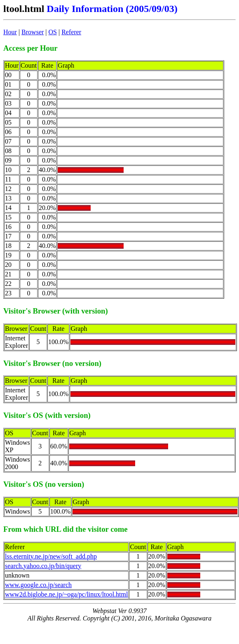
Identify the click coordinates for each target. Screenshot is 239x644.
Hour (10, 32)
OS (53, 32)
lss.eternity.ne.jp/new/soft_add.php (51, 556)
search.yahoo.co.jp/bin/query (43, 566)
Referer (71, 32)
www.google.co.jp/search (38, 585)
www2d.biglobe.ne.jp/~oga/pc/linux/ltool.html (66, 594)
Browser (33, 32)
